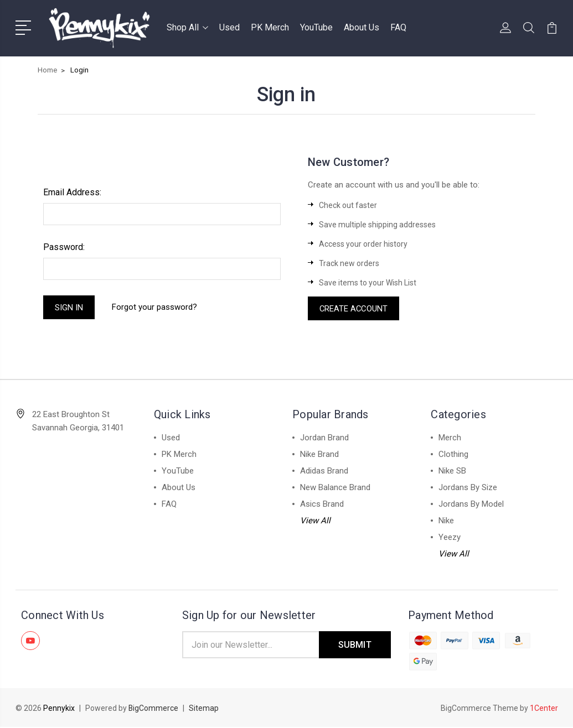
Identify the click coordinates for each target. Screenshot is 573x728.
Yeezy (450, 538)
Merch (450, 438)
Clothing (453, 455)
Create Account (354, 309)
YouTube (316, 27)
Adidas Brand (324, 471)
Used (229, 27)
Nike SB (452, 471)
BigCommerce (154, 709)
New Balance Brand (335, 488)
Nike (446, 521)
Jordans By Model (471, 505)
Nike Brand (319, 455)
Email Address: (72, 192)
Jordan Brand (324, 438)
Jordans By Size (468, 488)
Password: (64, 247)
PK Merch (270, 27)
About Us (362, 27)
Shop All (187, 27)
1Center (544, 709)
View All (315, 521)
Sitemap (204, 709)
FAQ (398, 27)
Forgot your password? (155, 308)
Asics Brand (322, 505)
